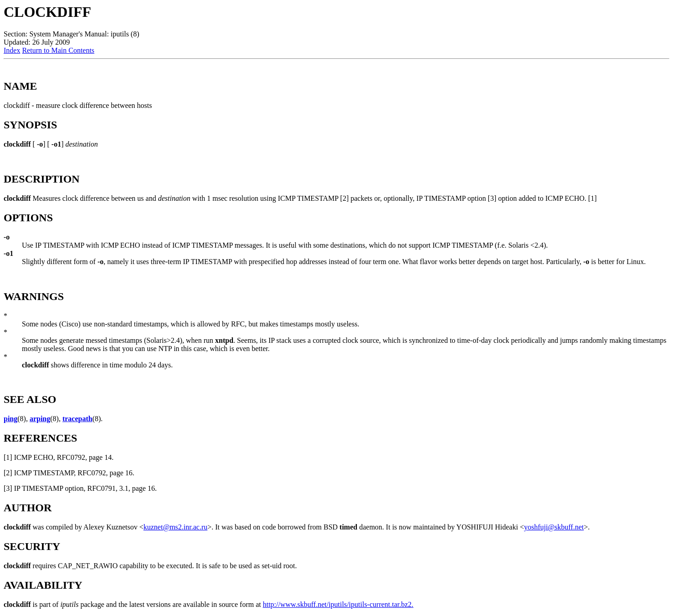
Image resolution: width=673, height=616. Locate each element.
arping (40, 419)
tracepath (77, 419)
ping (10, 419)
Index (12, 50)
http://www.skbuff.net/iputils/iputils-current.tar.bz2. (338, 604)
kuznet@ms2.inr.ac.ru (175, 527)
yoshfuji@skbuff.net (554, 527)
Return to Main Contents (58, 50)
